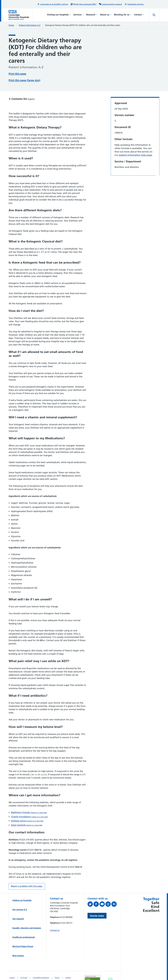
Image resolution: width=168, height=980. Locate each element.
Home (11, 25)
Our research (18, 919)
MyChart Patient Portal (23, 946)
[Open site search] (154, 15)
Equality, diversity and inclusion (27, 928)
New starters (18, 956)
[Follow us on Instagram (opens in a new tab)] (108, 905)
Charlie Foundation (29, 817)
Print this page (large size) (24, 80)
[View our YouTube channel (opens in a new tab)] (102, 905)
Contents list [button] (22, 99)
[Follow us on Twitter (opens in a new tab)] (91, 905)
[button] (53, 4)
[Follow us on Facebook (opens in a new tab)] (96, 905)
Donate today (97, 916)
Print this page (17, 74)
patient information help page (135, 155)
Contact (139, 15)
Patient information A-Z (30, 25)
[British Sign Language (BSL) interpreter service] (83, 4)
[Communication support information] (110, 4)
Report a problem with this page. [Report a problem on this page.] (27, 886)
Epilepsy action (27, 821)
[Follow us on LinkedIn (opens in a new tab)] (114, 905)
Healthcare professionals (24, 937)
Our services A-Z (20, 910)
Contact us (55, 930)
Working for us (123, 15)
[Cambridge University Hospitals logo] (21, 15)
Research (92, 15)
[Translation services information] (134, 4)
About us (106, 15)
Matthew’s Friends (29, 812)
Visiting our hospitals (59, 15)
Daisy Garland (27, 825)
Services (78, 15)
